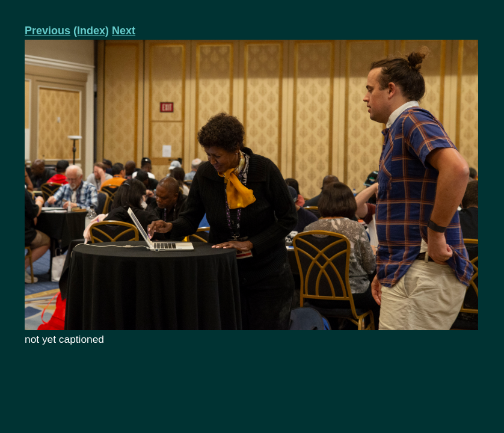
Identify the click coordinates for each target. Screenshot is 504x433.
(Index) (91, 31)
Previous (48, 31)
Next (124, 31)
